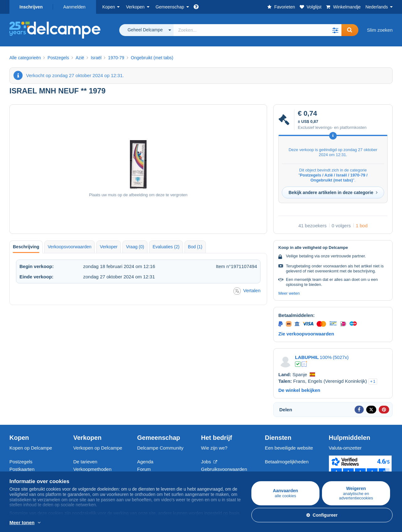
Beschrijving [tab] (26, 247)
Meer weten (289, 293)
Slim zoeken (380, 30)
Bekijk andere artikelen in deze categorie (333, 192)
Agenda (145, 462)
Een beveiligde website (289, 448)
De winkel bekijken (299, 390)
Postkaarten (22, 469)
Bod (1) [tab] (195, 247)
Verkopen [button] (135, 7)
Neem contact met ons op (292, 473)
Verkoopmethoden (93, 469)
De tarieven (86, 462)
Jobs (209, 462)
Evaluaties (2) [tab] (166, 247)
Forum (144, 469)
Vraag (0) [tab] (135, 247)
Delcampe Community (160, 448)
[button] (335, 30)
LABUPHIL (307, 357)
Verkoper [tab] (109, 247)
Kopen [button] (109, 7)
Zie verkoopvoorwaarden (306, 334)
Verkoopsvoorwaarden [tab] (70, 247)
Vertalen (247, 291)
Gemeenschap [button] (170, 7)
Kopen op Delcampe (31, 448)
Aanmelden (75, 7)
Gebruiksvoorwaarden (224, 469)
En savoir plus (64, 523)
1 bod (362, 226)
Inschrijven (31, 7)
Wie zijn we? (214, 448)
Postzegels (21, 462)
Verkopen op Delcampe (98, 448)
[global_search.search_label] (257, 30)
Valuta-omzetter (345, 448)
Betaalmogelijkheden (287, 462)
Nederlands (377, 7)
